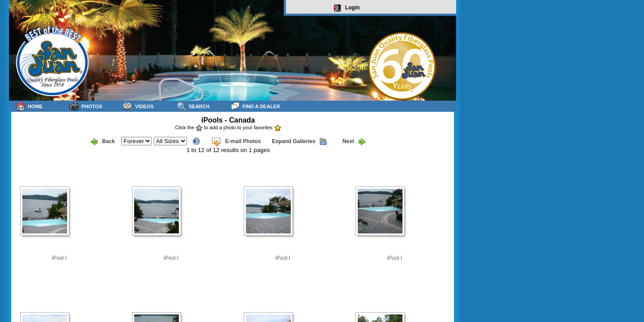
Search (193, 106)
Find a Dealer (255, 106)
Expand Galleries (299, 142)
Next (354, 142)
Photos (86, 106)
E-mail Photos (236, 142)
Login (347, 8)
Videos (138, 106)
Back (103, 142)
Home (29, 106)
